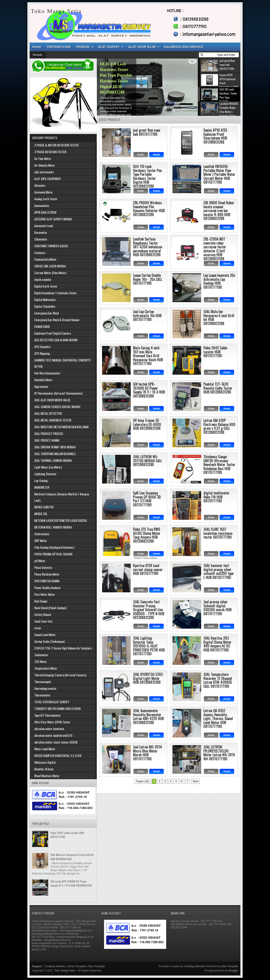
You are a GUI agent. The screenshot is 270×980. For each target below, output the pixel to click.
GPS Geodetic (42, 347)
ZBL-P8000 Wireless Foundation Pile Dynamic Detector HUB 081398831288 (149, 209)
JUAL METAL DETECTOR (48, 413)
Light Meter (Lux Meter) (48, 467)
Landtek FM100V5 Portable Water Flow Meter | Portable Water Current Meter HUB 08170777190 (219, 174)
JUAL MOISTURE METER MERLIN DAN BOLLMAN (61, 427)
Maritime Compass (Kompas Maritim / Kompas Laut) (62, 497)
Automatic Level (44, 226)
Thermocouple (43, 682)
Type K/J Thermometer (48, 715)
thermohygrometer (45, 688)
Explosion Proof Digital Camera (53, 333)
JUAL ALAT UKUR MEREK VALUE (52, 400)
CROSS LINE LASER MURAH (50, 266)
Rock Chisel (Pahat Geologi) (50, 608)
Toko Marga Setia (65, 971)
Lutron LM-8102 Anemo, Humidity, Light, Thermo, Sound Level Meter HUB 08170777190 (218, 718)
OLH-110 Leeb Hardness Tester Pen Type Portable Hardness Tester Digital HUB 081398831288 (147, 176)
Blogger (234, 971)
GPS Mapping (42, 353)
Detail (157, 155)
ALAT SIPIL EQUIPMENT (48, 179)
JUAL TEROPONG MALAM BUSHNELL (55, 454)
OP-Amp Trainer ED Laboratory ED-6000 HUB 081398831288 (147, 424)
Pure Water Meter (45, 594)
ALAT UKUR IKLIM (142, 47)
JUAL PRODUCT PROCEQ (49, 433)
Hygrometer (41, 386)
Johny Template (77, 966)
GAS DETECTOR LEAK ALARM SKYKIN (56, 340)
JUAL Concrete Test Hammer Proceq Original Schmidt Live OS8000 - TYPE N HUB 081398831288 (149, 610)
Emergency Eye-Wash (47, 313)
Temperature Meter (46, 668)
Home (37, 47)
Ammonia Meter (44, 192)
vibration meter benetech (49, 729)
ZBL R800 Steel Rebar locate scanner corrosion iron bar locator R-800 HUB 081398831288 (219, 211)
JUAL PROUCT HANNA (47, 440)
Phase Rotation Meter (47, 574)
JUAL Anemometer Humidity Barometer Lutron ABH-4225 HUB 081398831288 (148, 717)
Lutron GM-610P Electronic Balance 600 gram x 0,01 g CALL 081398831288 (219, 426)
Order (141, 155)
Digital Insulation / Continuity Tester (56, 293)
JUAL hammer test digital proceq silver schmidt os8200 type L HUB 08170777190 (218, 571)
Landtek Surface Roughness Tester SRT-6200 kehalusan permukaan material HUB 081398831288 (148, 247)
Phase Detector (43, 567)
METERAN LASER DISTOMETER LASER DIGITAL (61, 520)
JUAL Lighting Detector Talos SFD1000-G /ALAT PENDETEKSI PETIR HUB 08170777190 (149, 646)
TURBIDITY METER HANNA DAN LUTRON (57, 708)
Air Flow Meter (43, 158)
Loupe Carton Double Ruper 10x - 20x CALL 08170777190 (148, 279)
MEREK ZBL (41, 514)
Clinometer (41, 239)
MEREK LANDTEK (44, 507)
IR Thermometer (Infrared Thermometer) (58, 393)
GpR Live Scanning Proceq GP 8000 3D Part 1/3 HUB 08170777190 (147, 499)
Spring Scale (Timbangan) (49, 641)
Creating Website (55, 966)
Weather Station (44, 769)
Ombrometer (42, 534)
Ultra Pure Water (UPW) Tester (52, 722)
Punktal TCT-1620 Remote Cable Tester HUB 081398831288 (218, 388)
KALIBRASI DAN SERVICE (184, 47)
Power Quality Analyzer (48, 588)
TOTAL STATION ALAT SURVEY (52, 702)
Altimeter (40, 185)
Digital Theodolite (45, 306)
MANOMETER (42, 487)
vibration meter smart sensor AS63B (56, 742)
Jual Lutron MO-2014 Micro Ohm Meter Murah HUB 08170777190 (147, 753)
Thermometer (42, 695)
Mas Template (97, 966)
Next (196, 781)
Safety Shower (43, 614)
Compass (40, 253)
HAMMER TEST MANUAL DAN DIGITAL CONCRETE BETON (63, 363)
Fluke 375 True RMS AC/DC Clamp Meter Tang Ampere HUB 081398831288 (147, 535)
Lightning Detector (45, 474)
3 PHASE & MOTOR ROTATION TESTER (56, 145)
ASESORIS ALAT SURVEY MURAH (53, 219)
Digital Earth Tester (46, 286)
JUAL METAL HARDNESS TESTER (53, 420)
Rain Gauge (41, 601)
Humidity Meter (43, 380)
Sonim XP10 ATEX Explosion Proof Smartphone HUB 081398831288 (116, 75)
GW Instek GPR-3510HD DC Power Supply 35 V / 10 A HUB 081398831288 (149, 390)
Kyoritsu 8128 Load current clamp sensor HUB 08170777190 (148, 569)
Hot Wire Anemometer (47, 373)
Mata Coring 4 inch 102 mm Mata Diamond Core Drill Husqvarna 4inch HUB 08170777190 (148, 356)
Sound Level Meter (45, 635)
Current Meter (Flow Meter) (50, 273)
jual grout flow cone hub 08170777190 (147, 132)
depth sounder (43, 279)
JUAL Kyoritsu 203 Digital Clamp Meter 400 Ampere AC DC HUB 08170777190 (217, 644)
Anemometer (42, 205)
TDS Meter (41, 661)
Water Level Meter (45, 749)
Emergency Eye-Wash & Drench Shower (57, 320)
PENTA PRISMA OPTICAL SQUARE (53, 554)
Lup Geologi (41, 480)
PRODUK (83, 47)
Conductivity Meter (45, 259)
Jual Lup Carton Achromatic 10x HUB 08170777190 (147, 315)
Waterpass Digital (45, 762)
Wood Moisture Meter (47, 776)
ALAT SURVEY (109, 47)
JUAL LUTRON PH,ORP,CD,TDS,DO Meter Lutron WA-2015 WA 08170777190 (219, 753)
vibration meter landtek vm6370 (53, 735)
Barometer (41, 232)
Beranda (38, 55)
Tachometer (41, 655)
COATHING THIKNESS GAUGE (51, 246)
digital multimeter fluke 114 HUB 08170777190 (216, 497)
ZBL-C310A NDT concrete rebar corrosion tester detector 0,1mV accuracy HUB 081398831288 (215, 249)
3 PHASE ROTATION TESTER (50, 152)
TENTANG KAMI (59, 47)
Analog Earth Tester (46, 199)
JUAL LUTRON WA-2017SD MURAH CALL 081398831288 (147, 461)
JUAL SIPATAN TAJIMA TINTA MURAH (55, 447)
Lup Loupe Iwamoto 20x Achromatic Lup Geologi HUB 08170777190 (219, 281)
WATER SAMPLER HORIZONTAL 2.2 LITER (58, 755)
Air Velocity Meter (45, 165)
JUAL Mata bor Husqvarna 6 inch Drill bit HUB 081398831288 (219, 317)
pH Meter (40, 561)
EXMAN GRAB (42, 326)
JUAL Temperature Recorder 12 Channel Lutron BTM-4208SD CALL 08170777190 (218, 680)
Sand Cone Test (43, 621)
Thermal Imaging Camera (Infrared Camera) (60, 675)
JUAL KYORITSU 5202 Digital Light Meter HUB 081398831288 (148, 678)
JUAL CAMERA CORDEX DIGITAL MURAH (57, 407)
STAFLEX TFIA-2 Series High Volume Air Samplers (63, 648)
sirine (38, 628)
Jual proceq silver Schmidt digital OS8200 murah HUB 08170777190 (217, 608)
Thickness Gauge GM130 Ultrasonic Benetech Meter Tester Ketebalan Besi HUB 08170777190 (219, 464)
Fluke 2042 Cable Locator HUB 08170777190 (215, 352)
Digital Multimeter (45, 300)
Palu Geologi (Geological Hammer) (54, 547)
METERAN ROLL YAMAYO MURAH (53, 527)
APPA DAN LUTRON (45, 212)
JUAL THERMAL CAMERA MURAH (53, 460)
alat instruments (44, 172)
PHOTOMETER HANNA (47, 581)
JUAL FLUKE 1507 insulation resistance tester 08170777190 (218, 533)
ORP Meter (41, 541)
